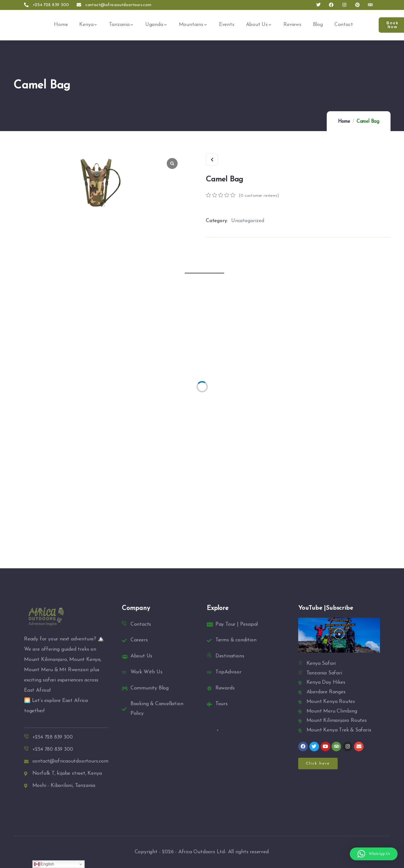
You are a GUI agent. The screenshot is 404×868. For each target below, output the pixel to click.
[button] (339, 635)
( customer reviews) (259, 196)
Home (344, 122)
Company (136, 608)
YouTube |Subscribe (325, 608)
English (44, 864)
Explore (218, 608)
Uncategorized (248, 221)
